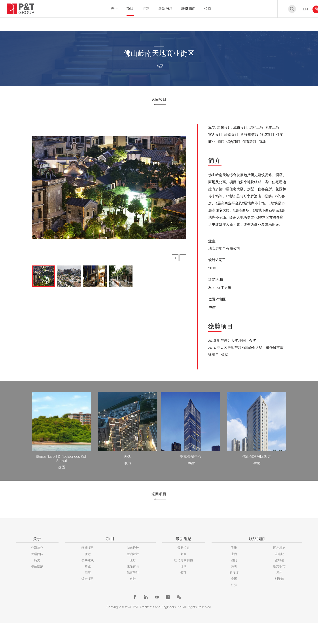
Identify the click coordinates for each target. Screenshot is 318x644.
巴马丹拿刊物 (184, 560)
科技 (133, 579)
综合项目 (88, 579)
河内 (279, 573)
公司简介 (37, 548)
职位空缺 (37, 566)
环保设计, (232, 135)
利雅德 (279, 579)
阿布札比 (279, 548)
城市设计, (241, 128)
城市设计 (133, 548)
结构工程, (257, 128)
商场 (262, 142)
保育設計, (250, 142)
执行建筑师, (250, 135)
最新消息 (184, 548)
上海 (234, 554)
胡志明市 (279, 566)
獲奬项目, (268, 135)
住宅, (280, 135)
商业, (212, 142)
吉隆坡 (279, 554)
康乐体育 (133, 566)
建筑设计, (225, 128)
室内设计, (216, 135)
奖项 (184, 573)
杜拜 (234, 585)
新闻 (184, 554)
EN (305, 9)
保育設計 (133, 573)
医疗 (133, 560)
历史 (37, 560)
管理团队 (37, 554)
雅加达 (279, 560)
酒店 (88, 573)
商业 (88, 566)
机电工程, (273, 128)
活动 (184, 566)
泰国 (234, 579)
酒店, (221, 142)
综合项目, (234, 142)
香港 (234, 548)
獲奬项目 (88, 548)
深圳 (234, 566)
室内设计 (133, 554)
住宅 (88, 554)
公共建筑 (88, 560)
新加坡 (234, 573)
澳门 (234, 560)
